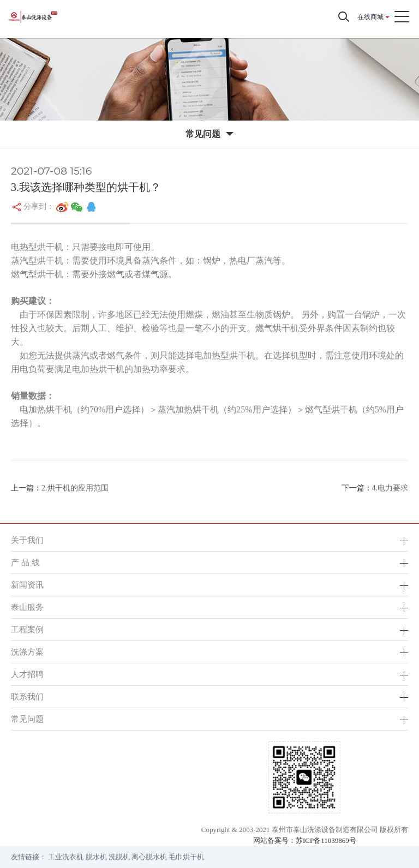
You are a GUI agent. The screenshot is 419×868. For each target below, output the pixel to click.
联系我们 (27, 696)
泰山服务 (27, 607)
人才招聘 (27, 674)
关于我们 (27, 540)
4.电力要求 (390, 488)
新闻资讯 (27, 585)
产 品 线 (25, 562)
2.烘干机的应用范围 (75, 488)
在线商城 (370, 17)
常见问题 (27, 719)
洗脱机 (119, 857)
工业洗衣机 (66, 857)
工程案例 (27, 629)
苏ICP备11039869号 (326, 840)
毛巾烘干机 (186, 857)
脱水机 (96, 857)
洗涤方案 (27, 652)
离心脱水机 (149, 857)
